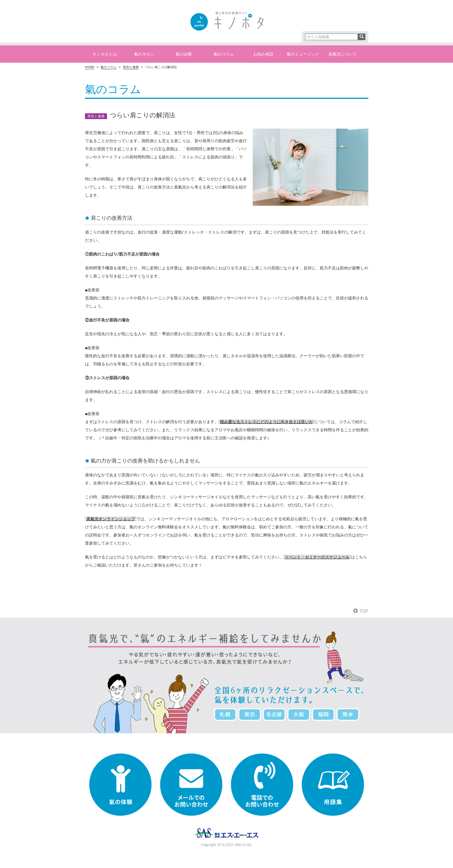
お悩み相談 (263, 54)
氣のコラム (224, 54)
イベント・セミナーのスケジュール (317, 557)
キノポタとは (105, 54)
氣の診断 (184, 54)
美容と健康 (131, 67)
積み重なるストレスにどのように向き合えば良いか (267, 422)
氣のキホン (144, 54)
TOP (361, 611)
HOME (90, 67)
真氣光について (343, 54)
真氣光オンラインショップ (111, 519)
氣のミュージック (303, 54)
